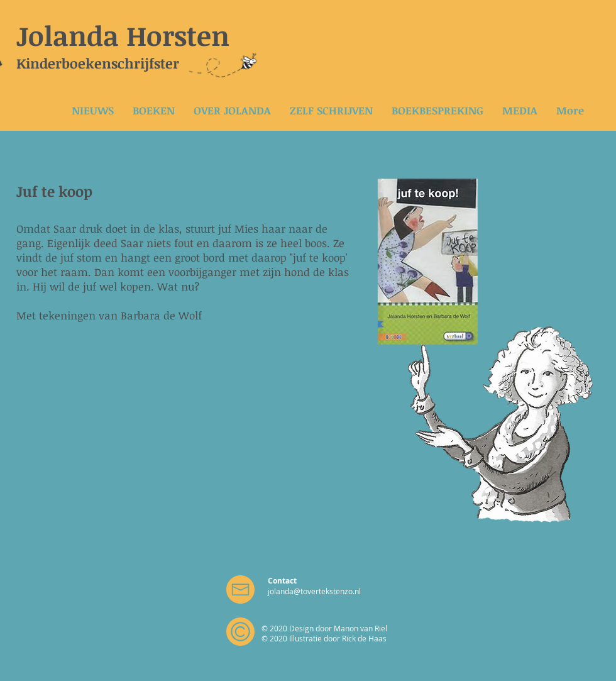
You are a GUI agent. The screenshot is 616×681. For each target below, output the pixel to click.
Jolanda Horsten (123, 35)
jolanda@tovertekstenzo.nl (314, 591)
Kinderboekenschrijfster (98, 63)
